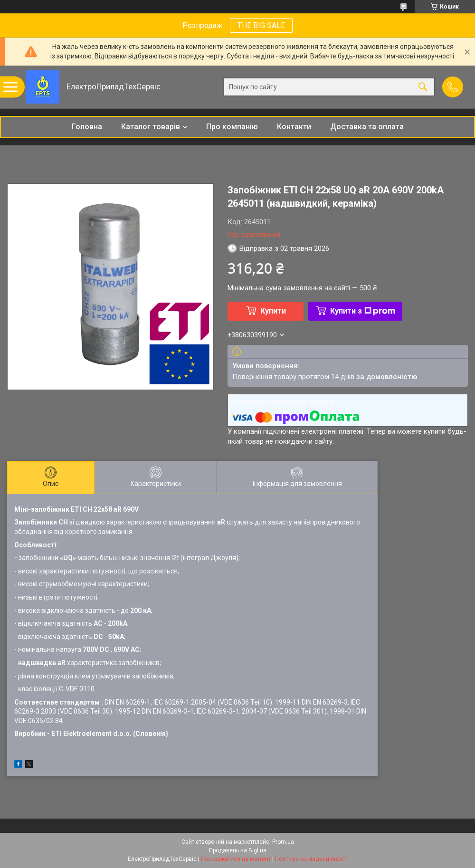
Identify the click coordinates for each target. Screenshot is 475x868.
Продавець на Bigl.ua (238, 850)
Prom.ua (283, 842)
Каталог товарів (151, 127)
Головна (87, 127)
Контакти (294, 127)
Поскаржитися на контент (236, 859)
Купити (273, 311)
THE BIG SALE (261, 25)
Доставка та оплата (367, 127)
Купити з (363, 311)
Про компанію (232, 127)
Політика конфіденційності (311, 859)
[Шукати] (423, 87)
